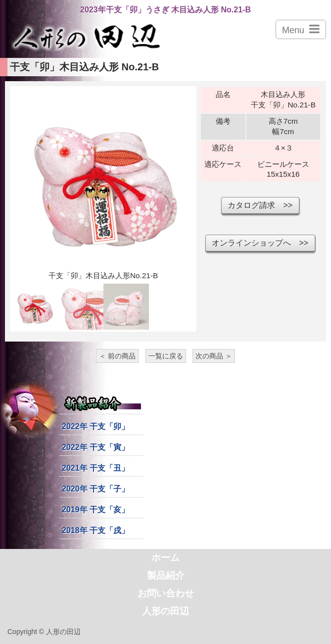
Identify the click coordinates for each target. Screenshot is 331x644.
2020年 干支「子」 (95, 489)
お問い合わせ (166, 593)
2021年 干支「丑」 (95, 468)
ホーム (165, 558)
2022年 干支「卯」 (95, 426)
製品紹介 (166, 575)
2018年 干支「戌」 (95, 530)
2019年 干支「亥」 (95, 510)
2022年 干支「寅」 (95, 447)
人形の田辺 (165, 611)
